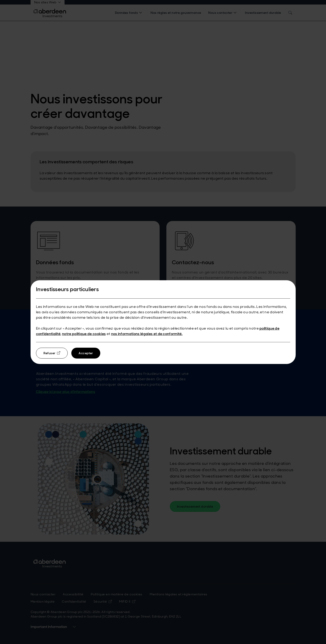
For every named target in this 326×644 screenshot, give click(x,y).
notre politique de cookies (84, 334)
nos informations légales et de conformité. (147, 334)
